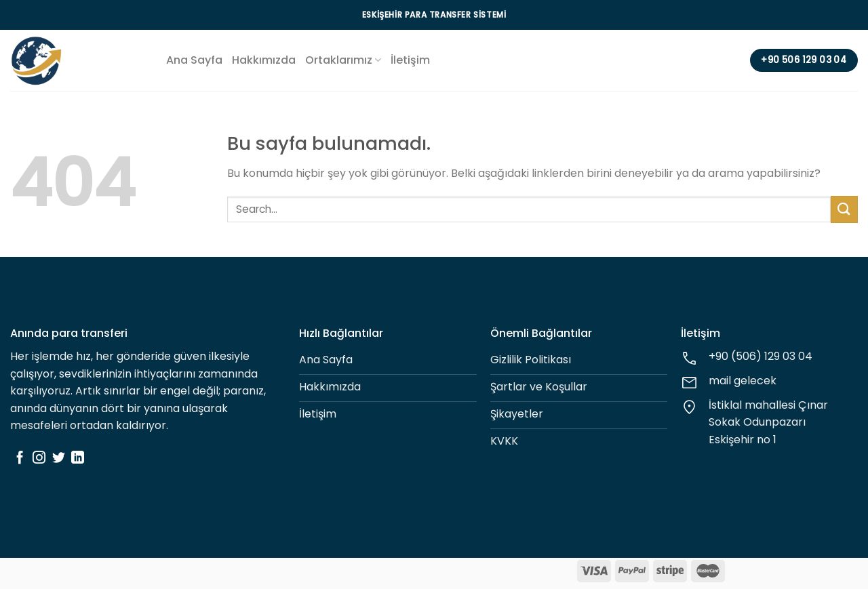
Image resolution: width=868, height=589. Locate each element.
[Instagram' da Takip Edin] (39, 459)
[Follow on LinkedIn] (78, 459)
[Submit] (844, 209)
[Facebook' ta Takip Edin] (20, 459)
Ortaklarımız (343, 60)
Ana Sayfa (194, 60)
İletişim (410, 60)
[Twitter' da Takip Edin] (59, 459)
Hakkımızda (264, 60)
